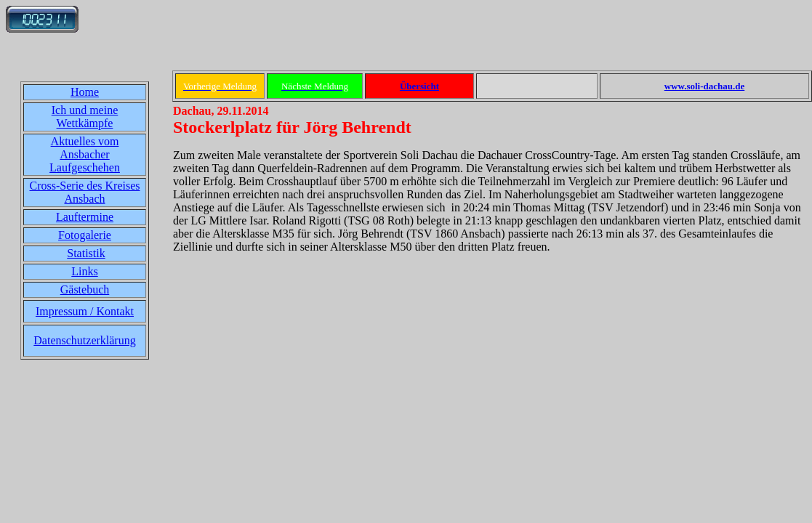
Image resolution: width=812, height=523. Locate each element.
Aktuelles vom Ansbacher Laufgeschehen (85, 154)
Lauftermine (85, 217)
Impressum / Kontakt (85, 311)
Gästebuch (85, 289)
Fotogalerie (85, 235)
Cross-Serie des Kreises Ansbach (85, 192)
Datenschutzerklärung (84, 340)
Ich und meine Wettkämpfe (85, 117)
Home (85, 92)
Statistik (86, 253)
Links (84, 271)
